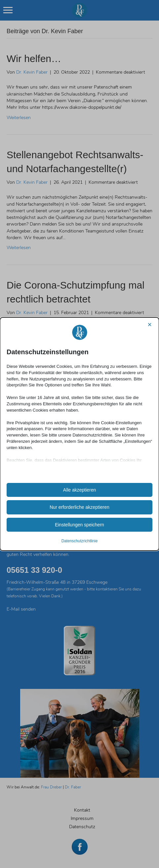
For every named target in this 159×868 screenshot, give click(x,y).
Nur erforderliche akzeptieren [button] (79, 507)
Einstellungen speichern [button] (79, 525)
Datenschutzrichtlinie (80, 541)
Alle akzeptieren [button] (80, 490)
